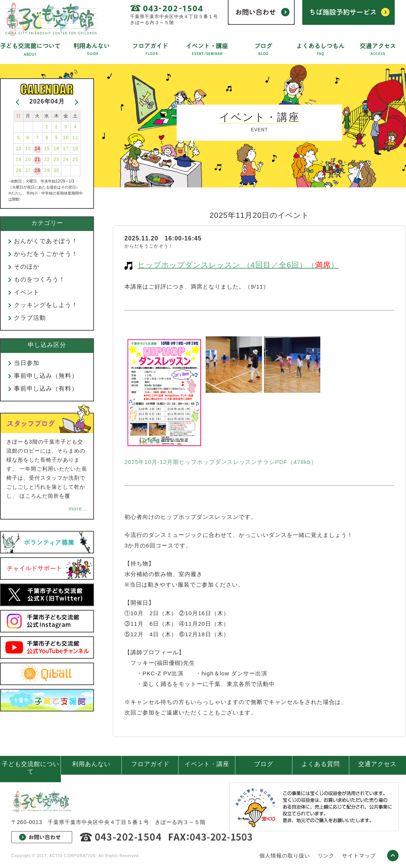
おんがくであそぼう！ (46, 241)
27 (28, 170)
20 (28, 160)
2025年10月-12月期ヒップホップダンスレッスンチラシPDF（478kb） (221, 462)
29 (47, 170)
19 (19, 160)
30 (56, 170)
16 (56, 149)
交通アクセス (377, 764)
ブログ (264, 764)
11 (75, 138)
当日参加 (27, 363)
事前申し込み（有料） (46, 388)
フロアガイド (150, 764)
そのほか (27, 267)
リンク (326, 856)
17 (66, 149)
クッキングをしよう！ (46, 305)
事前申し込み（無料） (46, 376)
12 (19, 149)
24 (66, 160)
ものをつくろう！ (39, 279)
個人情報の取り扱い (285, 856)
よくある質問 (321, 764)
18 (75, 149)
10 (66, 138)
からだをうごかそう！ (46, 254)
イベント (27, 292)
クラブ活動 (30, 318)
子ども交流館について (31, 768)
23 (56, 160)
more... (78, 509)
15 (47, 149)
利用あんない (91, 764)
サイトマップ (359, 856)
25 (75, 160)
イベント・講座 (207, 764)
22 (47, 160)
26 (19, 170)
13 (28, 149)
